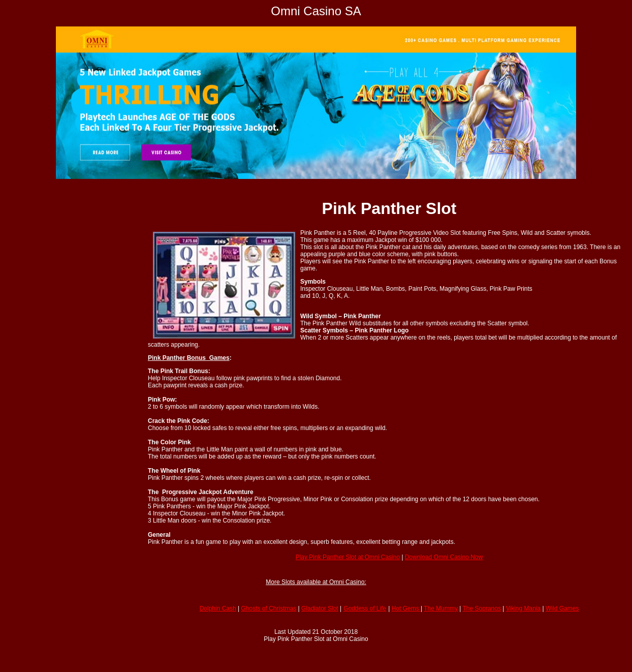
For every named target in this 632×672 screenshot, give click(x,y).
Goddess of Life (365, 608)
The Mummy (441, 608)
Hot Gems (406, 608)
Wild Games (562, 608)
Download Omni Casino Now (444, 557)
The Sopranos (482, 608)
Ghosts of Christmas (269, 608)
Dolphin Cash (218, 608)
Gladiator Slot (320, 608)
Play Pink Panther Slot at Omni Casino (348, 557)
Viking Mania (523, 608)
